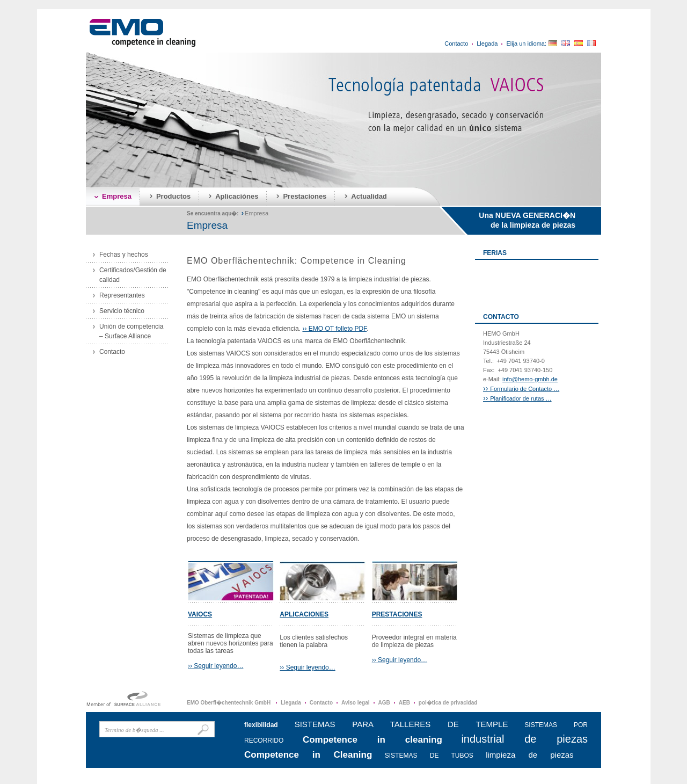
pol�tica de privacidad (448, 703)
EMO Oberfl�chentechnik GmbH (229, 703)
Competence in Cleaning (308, 755)
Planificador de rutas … (517, 398)
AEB (404, 703)
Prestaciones (305, 196)
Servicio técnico (122, 311)
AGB (384, 703)
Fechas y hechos (124, 255)
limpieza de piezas (529, 755)
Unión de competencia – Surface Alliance (131, 331)
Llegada (487, 43)
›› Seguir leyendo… (215, 666)
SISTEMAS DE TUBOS (429, 756)
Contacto (456, 43)
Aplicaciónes (237, 196)
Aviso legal (355, 703)
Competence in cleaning (372, 740)
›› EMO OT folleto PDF (334, 329)
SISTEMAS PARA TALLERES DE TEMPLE (401, 724)
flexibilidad (261, 725)
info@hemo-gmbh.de (530, 379)
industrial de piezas (524, 739)
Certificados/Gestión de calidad (133, 275)
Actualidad (369, 196)
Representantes (122, 295)
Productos (173, 196)
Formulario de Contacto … (521, 389)
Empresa (117, 196)
